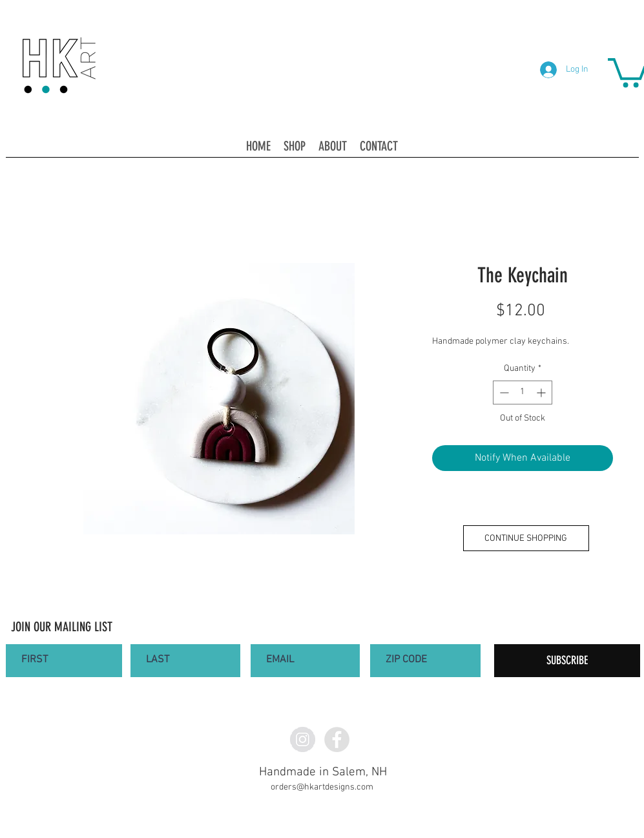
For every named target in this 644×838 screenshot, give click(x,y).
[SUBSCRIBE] (567, 661)
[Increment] (542, 393)
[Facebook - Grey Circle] (337, 739)
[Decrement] (503, 393)
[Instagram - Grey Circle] (303, 739)
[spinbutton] (523, 393)
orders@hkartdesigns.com (322, 787)
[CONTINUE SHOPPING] (526, 538)
